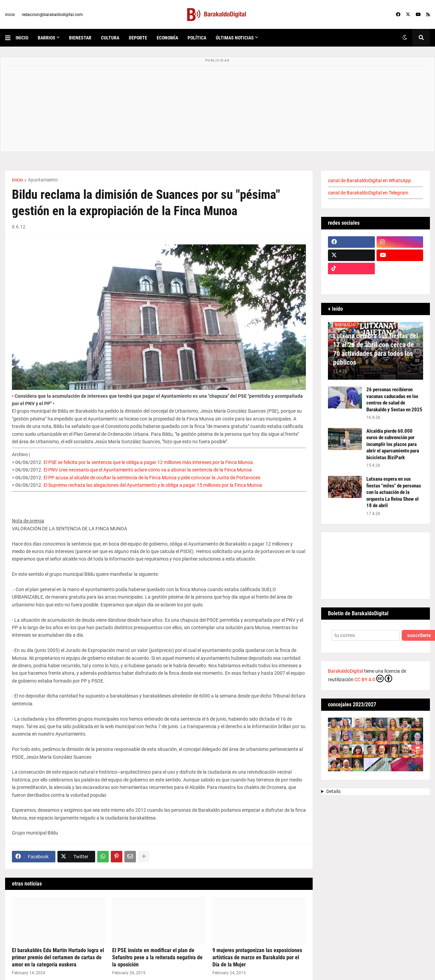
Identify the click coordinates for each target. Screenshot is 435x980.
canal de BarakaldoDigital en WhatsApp (369, 180)
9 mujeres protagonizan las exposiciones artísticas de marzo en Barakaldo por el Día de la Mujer (257, 957)
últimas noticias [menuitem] (235, 38)
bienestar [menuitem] (80, 38)
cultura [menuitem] (110, 38)
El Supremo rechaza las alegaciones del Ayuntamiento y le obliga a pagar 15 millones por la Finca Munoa (153, 485)
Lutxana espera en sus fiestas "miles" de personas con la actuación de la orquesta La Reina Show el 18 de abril (394, 492)
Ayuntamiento (43, 180)
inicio (10, 15)
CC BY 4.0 (373, 678)
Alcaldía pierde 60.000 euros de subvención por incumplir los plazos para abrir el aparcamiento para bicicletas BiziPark (393, 444)
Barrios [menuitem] (47, 38)
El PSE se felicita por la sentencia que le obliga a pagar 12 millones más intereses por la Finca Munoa (148, 462)
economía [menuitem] (167, 38)
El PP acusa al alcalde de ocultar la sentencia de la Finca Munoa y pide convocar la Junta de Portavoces (152, 478)
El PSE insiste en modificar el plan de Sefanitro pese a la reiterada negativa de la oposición (157, 957)
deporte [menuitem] (138, 38)
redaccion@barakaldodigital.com (52, 15)
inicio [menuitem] (22, 38)
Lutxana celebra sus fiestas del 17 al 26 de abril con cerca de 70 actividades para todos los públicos (376, 349)
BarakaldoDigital (345, 671)
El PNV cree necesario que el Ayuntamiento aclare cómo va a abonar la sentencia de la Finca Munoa (148, 470)
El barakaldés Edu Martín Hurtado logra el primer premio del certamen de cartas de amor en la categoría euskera (58, 957)
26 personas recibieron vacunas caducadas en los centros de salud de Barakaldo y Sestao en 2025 (394, 400)
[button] (10, 38)
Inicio (18, 180)
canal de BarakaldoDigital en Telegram (368, 193)
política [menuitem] (197, 38)
